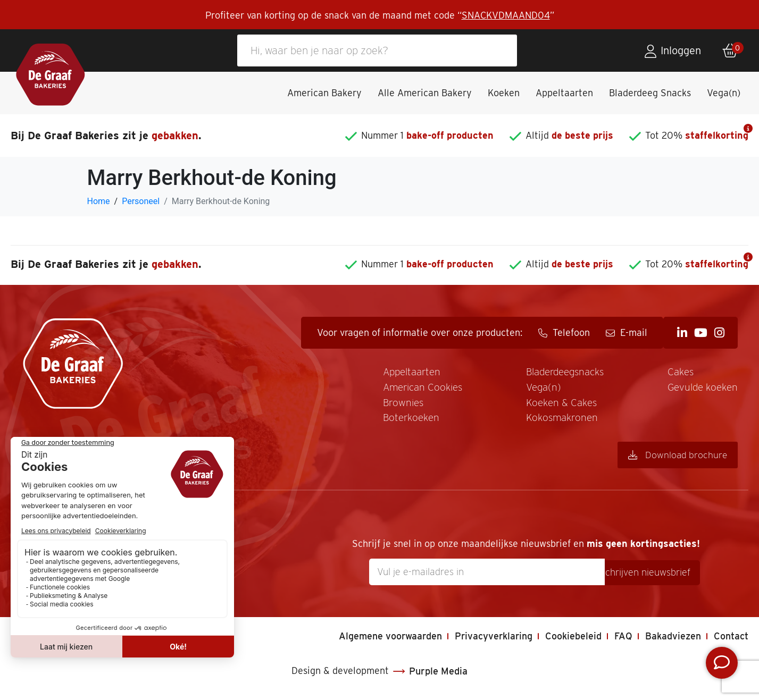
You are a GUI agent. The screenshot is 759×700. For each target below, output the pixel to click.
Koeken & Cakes (551, 404)
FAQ (623, 639)
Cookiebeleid (573, 639)
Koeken (504, 93)
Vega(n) (724, 93)
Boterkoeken (394, 420)
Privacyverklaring (492, 639)
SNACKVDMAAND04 (506, 15)
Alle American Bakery (425, 93)
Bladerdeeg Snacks (650, 93)
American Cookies (407, 389)
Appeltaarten (564, 93)
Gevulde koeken (700, 389)
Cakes (677, 373)
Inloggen (681, 50)
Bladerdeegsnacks (556, 373)
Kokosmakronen (551, 420)
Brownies (385, 404)
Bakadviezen (673, 639)
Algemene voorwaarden (387, 639)
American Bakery (324, 93)
